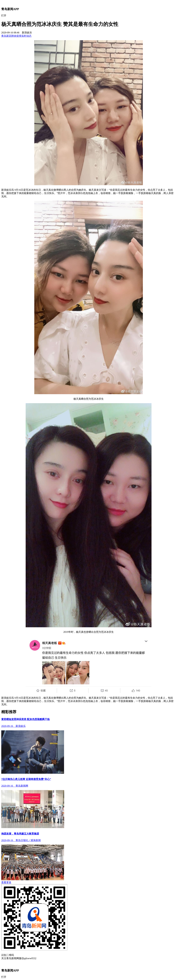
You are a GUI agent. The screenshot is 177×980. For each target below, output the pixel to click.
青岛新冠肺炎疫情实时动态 (16, 36)
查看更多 (6, 882)
